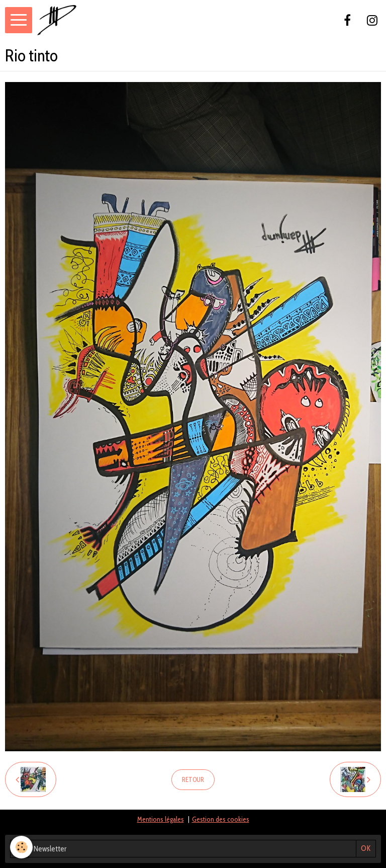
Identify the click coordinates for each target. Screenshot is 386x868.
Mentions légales (161, 819)
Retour (193, 780)
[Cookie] (21, 847)
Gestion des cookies (221, 819)
